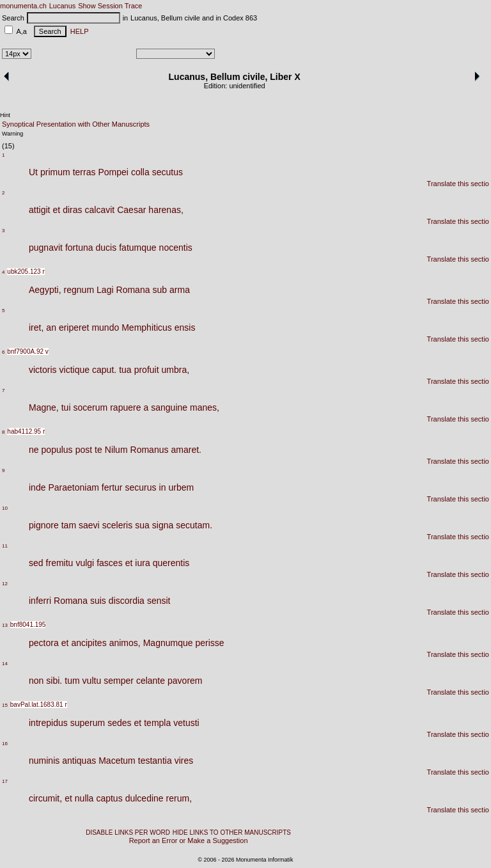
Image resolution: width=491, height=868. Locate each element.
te (98, 450)
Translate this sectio (458, 184)
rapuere (125, 407)
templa (157, 723)
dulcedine (144, 798)
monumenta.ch (23, 6)
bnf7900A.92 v (28, 351)
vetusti (186, 723)
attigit (39, 210)
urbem (181, 487)
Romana (133, 290)
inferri (40, 601)
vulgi (85, 563)
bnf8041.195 (28, 625)
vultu (92, 681)
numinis (44, 761)
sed (36, 563)
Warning (12, 134)
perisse (210, 643)
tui (66, 407)
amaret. (186, 450)
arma (180, 290)
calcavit (100, 210)
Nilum (116, 450)
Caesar (131, 210)
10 (5, 508)
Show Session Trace (110, 6)
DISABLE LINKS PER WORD (128, 832)
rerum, (179, 798)
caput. (104, 370)
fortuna (79, 248)
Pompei (113, 172)
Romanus (150, 450)
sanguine (169, 407)
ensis (185, 327)
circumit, (45, 798)
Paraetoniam (73, 487)
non (36, 681)
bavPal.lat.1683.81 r (39, 705)
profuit (147, 370)
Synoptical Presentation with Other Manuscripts (76, 124)
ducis (106, 248)
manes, (205, 407)
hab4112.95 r (26, 431)
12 (5, 584)
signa (163, 525)
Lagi (105, 290)
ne (34, 450)
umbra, (176, 370)
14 (5, 664)
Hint (5, 115)
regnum (79, 290)
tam (69, 525)
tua (125, 370)
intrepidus (48, 723)
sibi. (54, 681)
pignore (44, 525)
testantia (155, 761)
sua (142, 525)
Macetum (117, 761)
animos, (125, 643)
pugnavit (46, 248)
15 (5, 705)
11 (5, 546)
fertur (112, 487)
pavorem (185, 681)
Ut (33, 172)
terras (84, 172)
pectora (44, 643)
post (84, 450)
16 (5, 744)
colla (140, 172)
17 (5, 781)
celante (151, 681)
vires (184, 761)
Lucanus (63, 6)
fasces (109, 563)
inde (37, 487)
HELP (78, 31)
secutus (168, 172)
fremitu (60, 563)
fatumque (137, 248)
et (56, 210)
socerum (91, 407)
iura (142, 563)
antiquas (79, 761)
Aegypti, (45, 290)
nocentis (176, 248)
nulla (84, 798)
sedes (119, 723)
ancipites (89, 643)
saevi (89, 525)
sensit (159, 601)
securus (141, 487)
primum (55, 172)
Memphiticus (147, 327)
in (163, 487)
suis (98, 601)
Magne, (44, 407)
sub (160, 290)
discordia (127, 601)
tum (72, 681)
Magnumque (168, 643)
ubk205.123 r (26, 272)
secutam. (194, 525)
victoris (43, 370)
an (51, 327)
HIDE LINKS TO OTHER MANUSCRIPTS (232, 832)
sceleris (117, 525)
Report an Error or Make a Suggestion (189, 840)
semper (119, 681)
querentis (171, 563)
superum (88, 723)
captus (109, 798)
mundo (105, 327)
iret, (36, 327)
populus (57, 450)
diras (72, 210)
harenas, (166, 210)
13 (5, 625)
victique (74, 370)
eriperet (74, 327)
